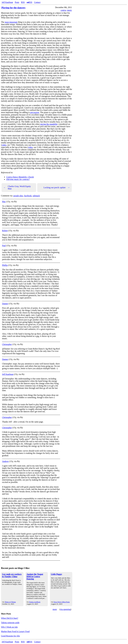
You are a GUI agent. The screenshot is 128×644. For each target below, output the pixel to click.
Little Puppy (56, 574)
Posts (17, 2)
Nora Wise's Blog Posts (62, 602)
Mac (4, 202)
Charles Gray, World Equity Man (17, 187)
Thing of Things (10, 602)
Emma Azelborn (35, 602)
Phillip (5, 265)
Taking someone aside (10, 623)
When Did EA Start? (10, 618)
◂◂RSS (29, 2)
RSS (23, 2)
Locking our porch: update (57, 188)
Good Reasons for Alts (10, 636)
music (70, 10)
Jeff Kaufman (7, 2)
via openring (65, 609)
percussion (35, 112)
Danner (5, 304)
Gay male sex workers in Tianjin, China (12, 575)
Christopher (7, 344)
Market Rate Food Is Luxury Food (15, 631)
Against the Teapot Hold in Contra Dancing (35, 577)
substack (36, 196)
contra (63, 10)
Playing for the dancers (13, 8)
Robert (5, 231)
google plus (18, 196)
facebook (28, 196)
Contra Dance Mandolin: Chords (20, 177)
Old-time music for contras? (18, 179)
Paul (4, 246)
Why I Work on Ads (9, 627)
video (4, 145)
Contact (37, 2)
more (55, 609)
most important (11, 22)
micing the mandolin (49, 124)
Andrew (5, 461)
